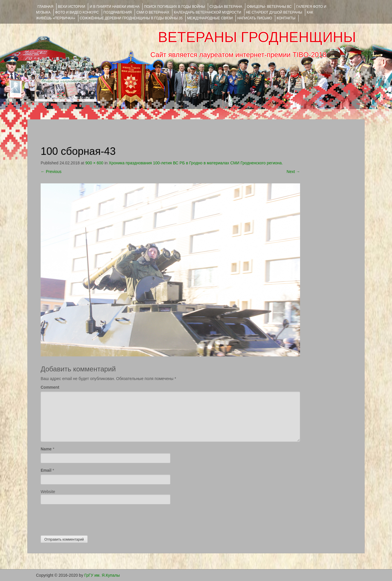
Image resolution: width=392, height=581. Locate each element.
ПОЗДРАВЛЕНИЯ (118, 12)
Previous (51, 172)
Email (46, 470)
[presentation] (84, 518)
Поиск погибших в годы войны (175, 7)
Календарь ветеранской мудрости (208, 12)
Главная (45, 7)
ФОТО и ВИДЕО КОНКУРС (77, 12)
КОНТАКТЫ (286, 18)
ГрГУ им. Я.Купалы (102, 575)
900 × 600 (94, 163)
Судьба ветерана (226, 7)
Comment (50, 387)
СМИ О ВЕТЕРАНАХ (153, 12)
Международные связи (210, 18)
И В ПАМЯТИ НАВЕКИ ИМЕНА (115, 7)
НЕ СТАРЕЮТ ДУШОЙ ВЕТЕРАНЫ (274, 12)
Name (46, 449)
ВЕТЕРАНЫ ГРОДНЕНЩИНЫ (257, 37)
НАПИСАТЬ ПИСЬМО (255, 18)
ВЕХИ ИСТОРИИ (71, 7)
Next (293, 172)
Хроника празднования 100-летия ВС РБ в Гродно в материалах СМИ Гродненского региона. (196, 163)
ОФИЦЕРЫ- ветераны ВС (269, 7)
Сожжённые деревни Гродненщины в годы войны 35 (131, 18)
